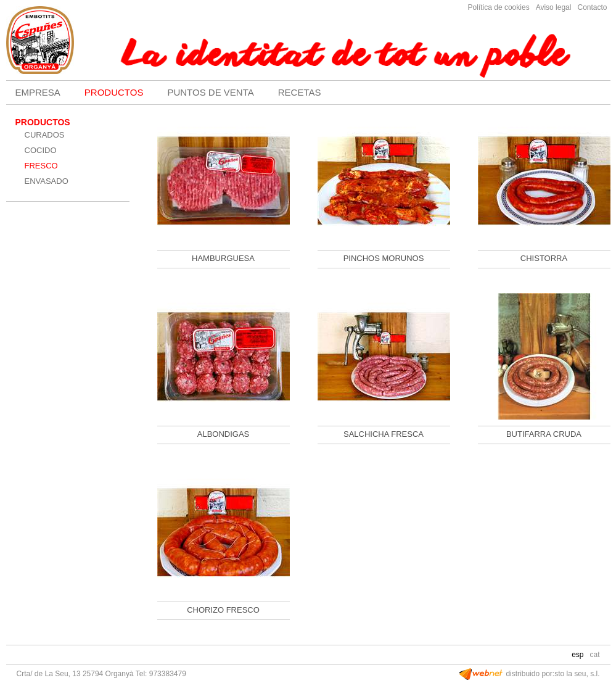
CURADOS (45, 135)
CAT (594, 655)
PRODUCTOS (114, 92)
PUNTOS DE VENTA (210, 92)
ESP (577, 655)
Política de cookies (499, 7)
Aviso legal (554, 7)
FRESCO (41, 166)
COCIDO (41, 150)
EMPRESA (38, 92)
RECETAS (300, 92)
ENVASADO (47, 181)
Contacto (592, 7)
